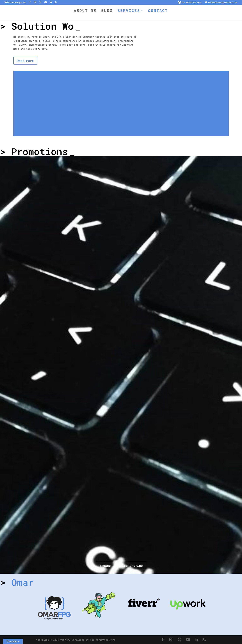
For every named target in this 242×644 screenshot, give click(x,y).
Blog (107, 11)
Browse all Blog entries (121, 566)
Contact (158, 11)
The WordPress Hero (192, 3)
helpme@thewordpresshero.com (222, 3)
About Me (85, 11)
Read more (25, 61)
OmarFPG (65, 640)
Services (129, 11)
